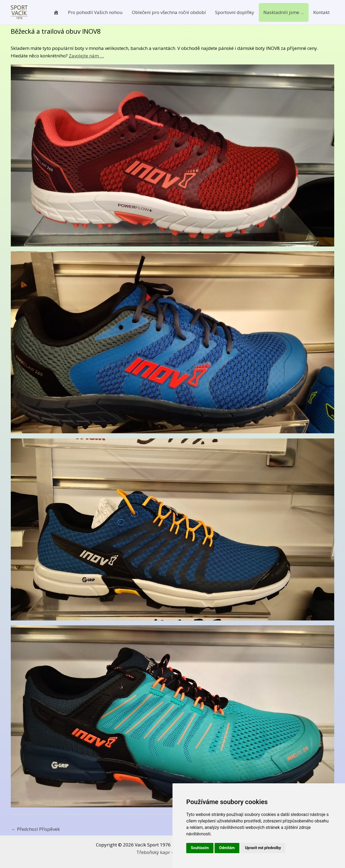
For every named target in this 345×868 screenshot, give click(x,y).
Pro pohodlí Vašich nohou (95, 12)
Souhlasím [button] (200, 848)
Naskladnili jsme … (284, 12)
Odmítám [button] (227, 848)
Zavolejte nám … (86, 56)
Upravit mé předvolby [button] (263, 848)
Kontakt (321, 12)
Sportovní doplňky (235, 12)
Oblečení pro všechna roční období (169, 12)
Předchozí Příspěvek (36, 829)
